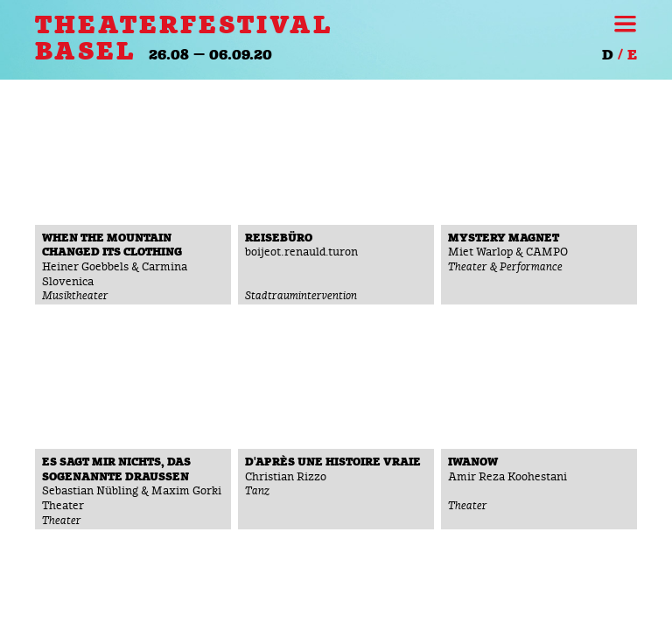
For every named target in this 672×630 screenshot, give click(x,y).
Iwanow (473, 462)
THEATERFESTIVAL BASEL (184, 39)
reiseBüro (279, 238)
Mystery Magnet (504, 238)
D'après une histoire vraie (333, 462)
